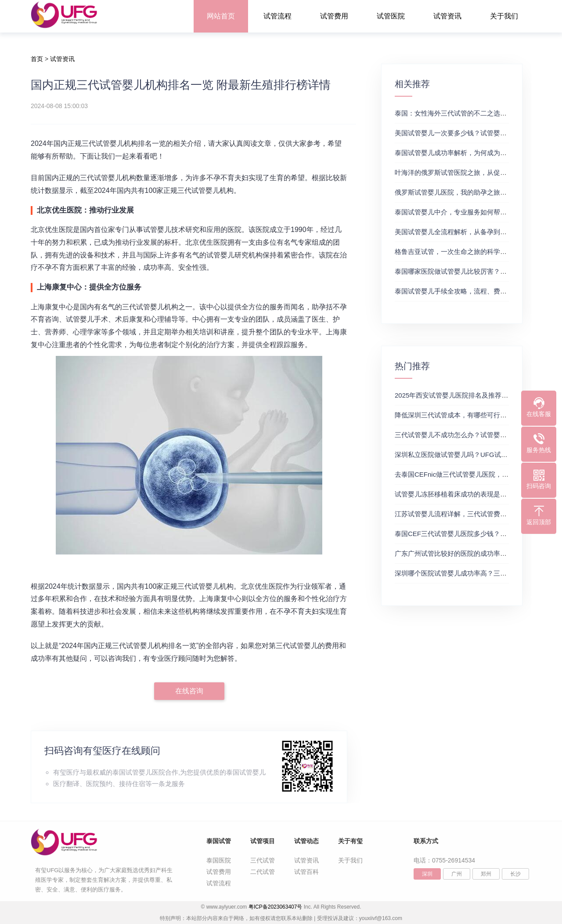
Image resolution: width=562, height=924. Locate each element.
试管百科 (306, 872)
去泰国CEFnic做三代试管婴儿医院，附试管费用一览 (471, 474)
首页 (37, 59)
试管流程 (277, 16)
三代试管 (263, 860)
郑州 (486, 874)
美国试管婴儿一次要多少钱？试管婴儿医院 (457, 133)
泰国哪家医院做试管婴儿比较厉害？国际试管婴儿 (467, 271)
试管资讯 (447, 16)
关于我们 (504, 16)
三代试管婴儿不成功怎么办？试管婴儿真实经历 (464, 435)
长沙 (515, 874)
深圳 (427, 874)
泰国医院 (219, 860)
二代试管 (263, 872)
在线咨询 (189, 691)
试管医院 (391, 16)
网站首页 (221, 16)
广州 (457, 874)
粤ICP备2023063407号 (276, 907)
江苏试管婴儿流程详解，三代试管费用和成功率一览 (470, 514)
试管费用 (334, 16)
